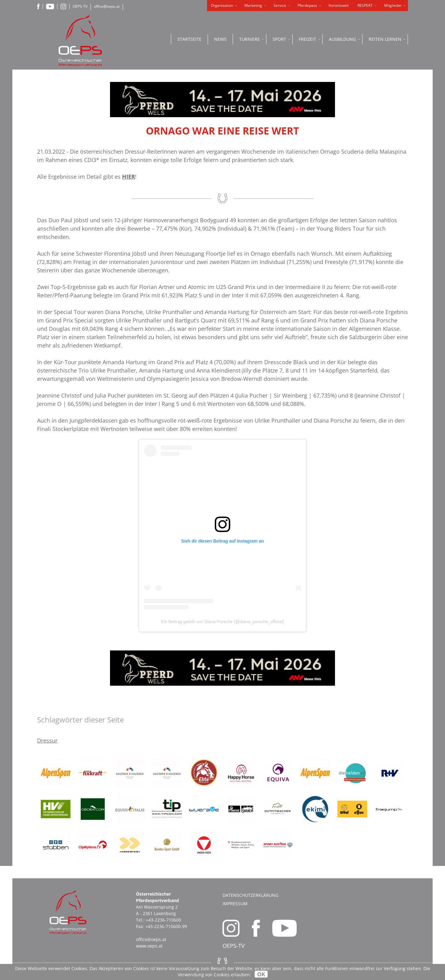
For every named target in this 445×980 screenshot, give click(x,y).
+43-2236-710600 (163, 920)
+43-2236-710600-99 (166, 926)
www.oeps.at (149, 946)
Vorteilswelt (339, 5)
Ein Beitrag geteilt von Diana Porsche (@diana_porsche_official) (222, 622)
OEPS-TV (80, 6)
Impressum (235, 903)
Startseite (189, 39)
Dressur (47, 740)
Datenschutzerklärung (250, 895)
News (220, 39)
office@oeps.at (107, 6)
